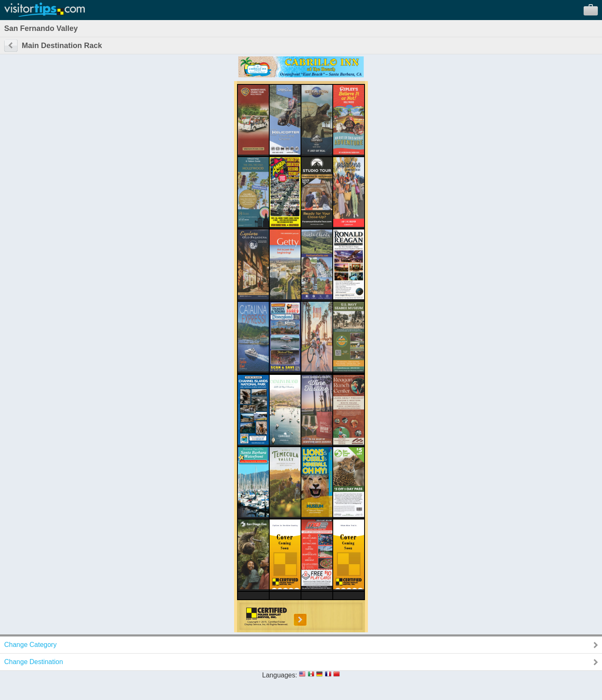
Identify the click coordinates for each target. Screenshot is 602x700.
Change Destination (34, 662)
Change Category (30, 645)
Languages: (280, 675)
